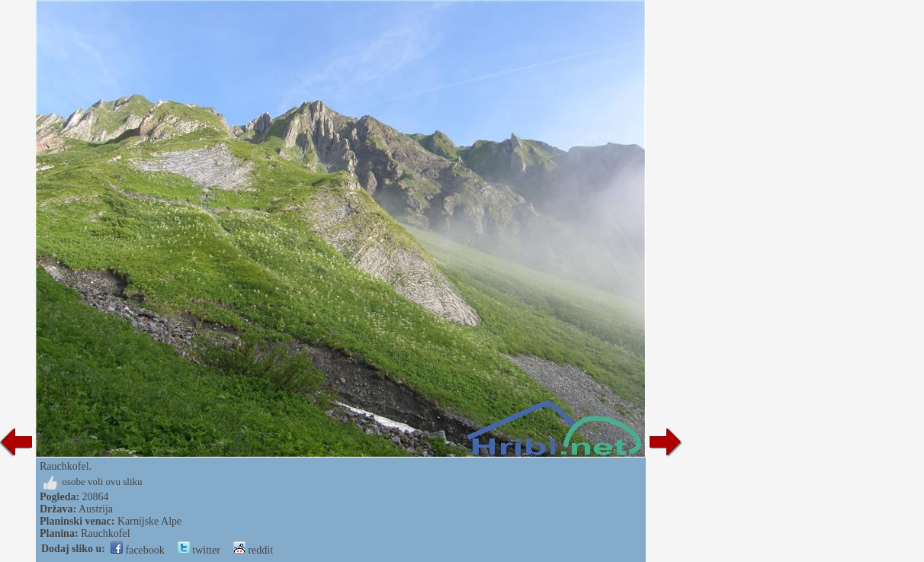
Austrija (96, 509)
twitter (199, 550)
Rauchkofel (106, 533)
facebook (138, 550)
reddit (253, 550)
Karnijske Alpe (149, 521)
